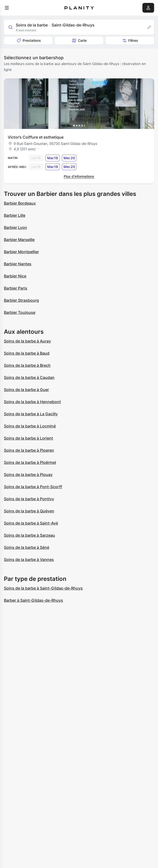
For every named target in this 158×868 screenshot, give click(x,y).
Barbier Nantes (18, 264)
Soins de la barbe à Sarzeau (29, 535)
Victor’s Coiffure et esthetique (36, 137)
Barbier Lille (15, 215)
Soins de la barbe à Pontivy (29, 499)
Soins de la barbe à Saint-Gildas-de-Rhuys (43, 588)
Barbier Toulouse (20, 312)
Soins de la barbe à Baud (27, 353)
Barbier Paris (16, 288)
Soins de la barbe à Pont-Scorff (33, 487)
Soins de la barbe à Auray (27, 341)
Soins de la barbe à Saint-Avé (31, 523)
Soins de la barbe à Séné (27, 547)
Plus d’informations (79, 176)
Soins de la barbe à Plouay (28, 475)
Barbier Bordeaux (20, 203)
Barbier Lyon (15, 227)
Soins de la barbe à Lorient (28, 438)
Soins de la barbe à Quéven (29, 511)
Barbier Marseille (19, 240)
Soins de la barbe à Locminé (30, 426)
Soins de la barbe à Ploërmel (30, 462)
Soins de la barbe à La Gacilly (31, 414)
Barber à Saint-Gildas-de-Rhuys (33, 600)
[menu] (7, 8)
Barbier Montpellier (21, 252)
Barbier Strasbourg (21, 300)
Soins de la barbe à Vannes (29, 559)
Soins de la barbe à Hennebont (32, 402)
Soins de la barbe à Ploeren (29, 450)
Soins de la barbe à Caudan (29, 377)
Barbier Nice (15, 276)
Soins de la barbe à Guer (26, 390)
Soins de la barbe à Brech (27, 365)
